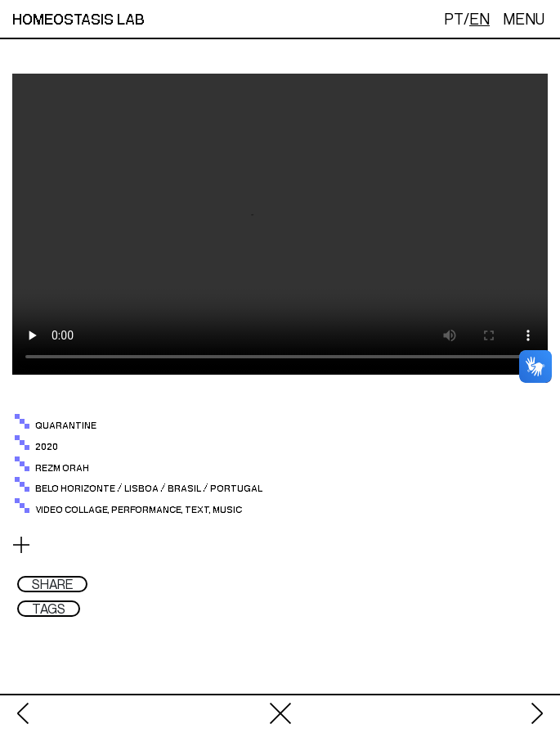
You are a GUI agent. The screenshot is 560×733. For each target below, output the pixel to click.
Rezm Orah (62, 468)
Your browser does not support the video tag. (280, 224)
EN (479, 19)
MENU (524, 19)
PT (454, 19)
